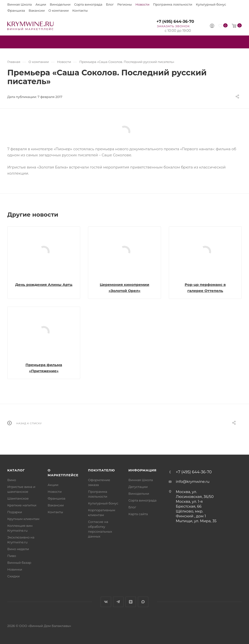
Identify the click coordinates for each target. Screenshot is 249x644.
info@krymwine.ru (193, 481)
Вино (12, 480)
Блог (110, 4)
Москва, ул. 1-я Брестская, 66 (189, 504)
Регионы (125, 4)
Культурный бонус (211, 4)
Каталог (16, 470)
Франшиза (16, 10)
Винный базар (19, 563)
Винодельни (60, 4)
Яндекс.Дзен (131, 602)
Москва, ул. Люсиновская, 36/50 (195, 494)
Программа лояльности (173, 4)
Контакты (80, 10)
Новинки (15, 569)
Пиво (12, 556)
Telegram (118, 602)
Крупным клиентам (23, 519)
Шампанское (18, 498)
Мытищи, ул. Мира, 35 (196, 521)
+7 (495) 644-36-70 (175, 22)
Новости (142, 4)
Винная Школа (20, 4)
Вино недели (18, 549)
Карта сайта (138, 514)
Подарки (15, 512)
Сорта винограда (88, 4)
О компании (58, 10)
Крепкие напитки (22, 505)
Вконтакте (106, 602)
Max (143, 602)
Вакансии (37, 10)
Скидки (13, 576)
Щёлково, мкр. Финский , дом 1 (191, 514)
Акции (41, 4)
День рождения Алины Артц (44, 285)
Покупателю (102, 470)
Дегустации (138, 487)
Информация (142, 470)
